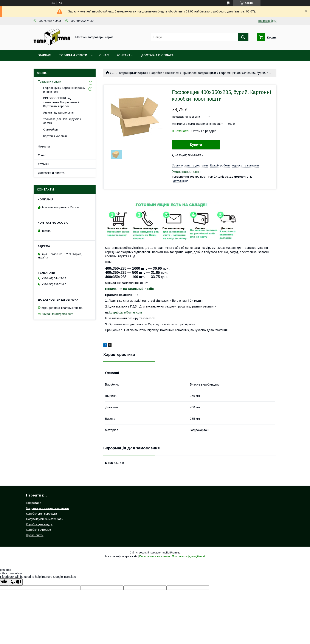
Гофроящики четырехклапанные (48, 508)
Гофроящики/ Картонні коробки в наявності (148, 73)
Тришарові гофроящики (199, 73)
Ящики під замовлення (58, 113)
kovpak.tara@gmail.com (126, 312)
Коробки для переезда (41, 514)
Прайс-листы (35, 535)
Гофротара (34, 503)
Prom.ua (175, 553)
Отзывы (43, 164)
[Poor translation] (16, 582)
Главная (44, 55)
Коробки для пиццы (39, 524)
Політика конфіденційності (188, 556)
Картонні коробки (55, 136)
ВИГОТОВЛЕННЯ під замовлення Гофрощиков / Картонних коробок (61, 102)
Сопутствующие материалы (45, 519)
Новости (44, 146)
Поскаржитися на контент (155, 556)
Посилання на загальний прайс (129, 289)
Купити (196, 145)
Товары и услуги (73, 55)
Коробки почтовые (38, 530)
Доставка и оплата (157, 55)
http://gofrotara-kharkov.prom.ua (62, 308)
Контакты (125, 55)
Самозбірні (51, 130)
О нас (104, 55)
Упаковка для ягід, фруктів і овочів (62, 121)
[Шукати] (243, 37)
